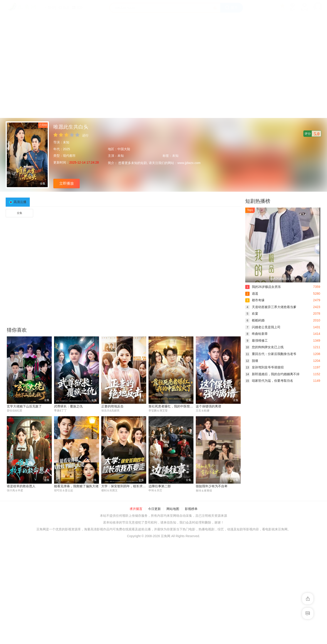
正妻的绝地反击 (112, 406)
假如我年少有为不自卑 (212, 486)
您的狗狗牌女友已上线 (264, 347)
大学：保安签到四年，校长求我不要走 (128, 486)
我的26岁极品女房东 (263, 287)
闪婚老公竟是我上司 (263, 327)
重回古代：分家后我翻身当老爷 (271, 354)
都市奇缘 (255, 300)
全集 (20, 213)
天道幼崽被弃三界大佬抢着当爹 (271, 307)
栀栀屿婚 (255, 320)
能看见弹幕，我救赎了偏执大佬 (76, 486)
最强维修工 (256, 340)
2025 (66, 149)
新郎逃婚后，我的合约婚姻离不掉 (272, 374)
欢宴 (252, 313)
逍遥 (252, 294)
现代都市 (69, 156)
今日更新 (154, 509)
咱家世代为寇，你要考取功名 (269, 381)
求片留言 (136, 509)
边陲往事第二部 (160, 486)
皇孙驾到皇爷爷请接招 (264, 367)
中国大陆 (124, 149)
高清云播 (20, 202)
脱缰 (252, 361)
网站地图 (173, 509)
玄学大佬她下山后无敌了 (24, 406)
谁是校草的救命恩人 (21, 486)
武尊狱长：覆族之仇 (68, 406)
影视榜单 (191, 509)
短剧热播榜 (258, 201)
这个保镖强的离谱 (208, 406)
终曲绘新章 (256, 334)
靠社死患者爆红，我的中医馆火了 (172, 406)
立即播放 (67, 183)
